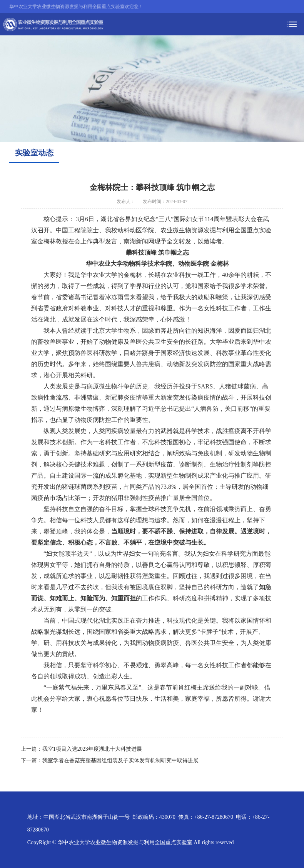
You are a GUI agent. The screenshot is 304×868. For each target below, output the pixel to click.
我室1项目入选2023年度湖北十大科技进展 (92, 749)
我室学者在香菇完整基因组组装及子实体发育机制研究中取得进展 (120, 761)
